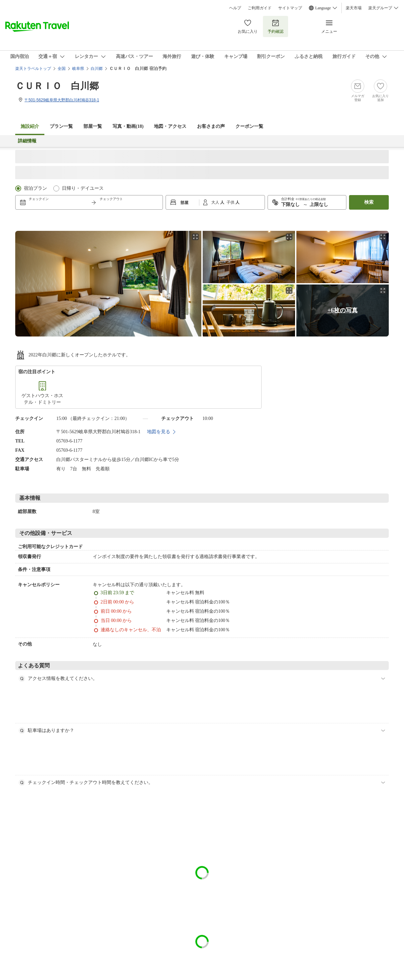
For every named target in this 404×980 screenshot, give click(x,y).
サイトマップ (290, 8)
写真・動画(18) (128, 126)
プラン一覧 (61, 126)
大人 (216, 202)
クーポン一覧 (249, 126)
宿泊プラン (35, 188)
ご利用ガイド (260, 8)
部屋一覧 (93, 126)
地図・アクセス (170, 126)
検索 (369, 202)
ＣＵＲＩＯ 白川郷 (57, 86)
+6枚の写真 (343, 310)
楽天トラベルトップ (33, 69)
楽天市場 (354, 8)
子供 (231, 202)
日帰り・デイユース (83, 188)
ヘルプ (235, 8)
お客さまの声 (211, 126)
